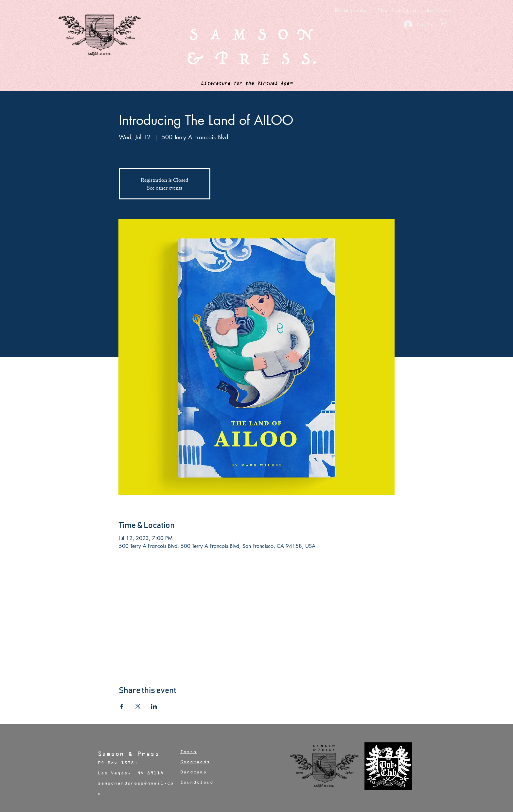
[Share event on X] (138, 706)
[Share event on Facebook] (122, 706)
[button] (444, 23)
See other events (165, 188)
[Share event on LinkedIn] (154, 706)
